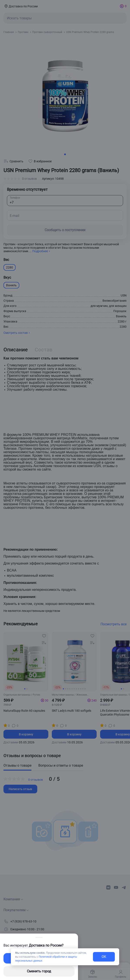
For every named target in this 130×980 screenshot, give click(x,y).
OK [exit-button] (104, 957)
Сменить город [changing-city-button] (39, 971)
